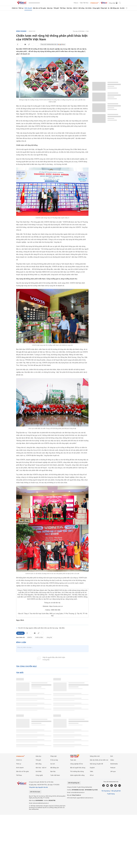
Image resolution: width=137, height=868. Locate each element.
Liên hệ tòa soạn (35, 792)
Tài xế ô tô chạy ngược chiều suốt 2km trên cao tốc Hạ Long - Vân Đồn (41, 628)
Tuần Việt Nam (84, 3)
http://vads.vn (76, 795)
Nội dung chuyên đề (96, 764)
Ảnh (112, 756)
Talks (91, 771)
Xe (109, 8)
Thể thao (63, 8)
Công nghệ (96, 8)
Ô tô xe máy (54, 760)
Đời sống (81, 8)
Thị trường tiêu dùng (77, 771)
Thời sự (21, 8)
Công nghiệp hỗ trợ (76, 764)
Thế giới (56, 8)
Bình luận (20, 633)
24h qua (113, 771)
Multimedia (114, 764)
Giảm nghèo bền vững (77, 775)
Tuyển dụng (111, 794)
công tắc (49, 637)
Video (112, 760)
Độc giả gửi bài (116, 791)
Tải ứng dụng (106, 791)
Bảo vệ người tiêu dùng (78, 768)
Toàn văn (73, 760)
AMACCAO (32, 31)
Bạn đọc (53, 771)
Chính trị (15, 8)
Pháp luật (104, 8)
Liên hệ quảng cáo (74, 783)
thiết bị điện (39, 637)
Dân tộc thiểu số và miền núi (99, 760)
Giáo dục (50, 8)
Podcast (76, 3)
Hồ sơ (92, 775)
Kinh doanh (28, 8)
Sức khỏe (88, 8)
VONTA (30, 637)
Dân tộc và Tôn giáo (39, 8)
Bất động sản (115, 8)
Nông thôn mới (95, 756)
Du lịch (122, 8)
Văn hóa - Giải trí (72, 8)
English (92, 768)
